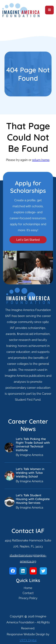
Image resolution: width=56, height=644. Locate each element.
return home (41, 160)
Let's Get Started (28, 240)
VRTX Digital (28, 640)
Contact (28, 593)
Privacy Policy (28, 598)
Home (28, 588)
